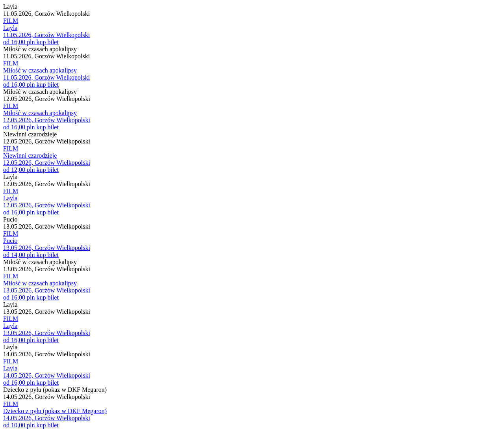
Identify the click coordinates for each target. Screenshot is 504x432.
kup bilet (47, 42)
